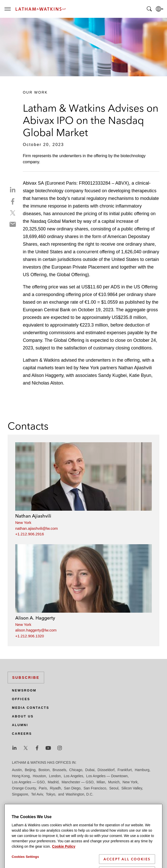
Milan (101, 782)
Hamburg (142, 770)
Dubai (90, 770)
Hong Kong (21, 776)
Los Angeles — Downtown (107, 776)
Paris (43, 788)
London (55, 776)
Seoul (114, 788)
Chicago (76, 770)
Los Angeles (73, 776)
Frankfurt (125, 770)
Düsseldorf (106, 770)
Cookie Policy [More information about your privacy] (64, 862)
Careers (22, 734)
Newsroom (24, 690)
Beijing (30, 770)
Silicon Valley (132, 788)
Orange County (24, 788)
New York (23, 523)
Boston (44, 770)
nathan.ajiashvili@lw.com (37, 528)
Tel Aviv (37, 794)
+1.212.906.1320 (30, 636)
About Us (23, 716)
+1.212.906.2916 (30, 534)
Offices (21, 699)
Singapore (20, 794)
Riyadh (56, 788)
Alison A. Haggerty (35, 618)
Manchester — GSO (78, 782)
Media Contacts (31, 708)
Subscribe (26, 678)
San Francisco (95, 788)
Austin (17, 770)
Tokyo (51, 794)
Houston (39, 776)
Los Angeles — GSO (28, 782)
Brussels (59, 770)
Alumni (20, 725)
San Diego (72, 788)
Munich (114, 782)
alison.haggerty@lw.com (36, 630)
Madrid (53, 782)
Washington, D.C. (79, 794)
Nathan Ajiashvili (33, 516)
